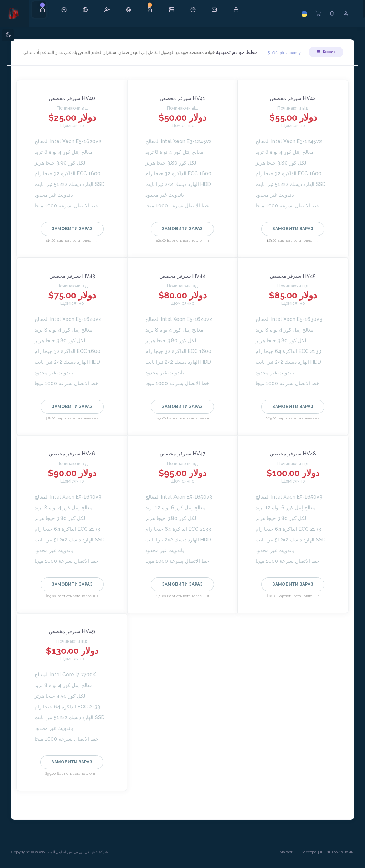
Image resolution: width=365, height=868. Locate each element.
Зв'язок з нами (337, 857)
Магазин (285, 857)
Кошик (323, 55)
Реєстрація (308, 857)
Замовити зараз (74, 233)
